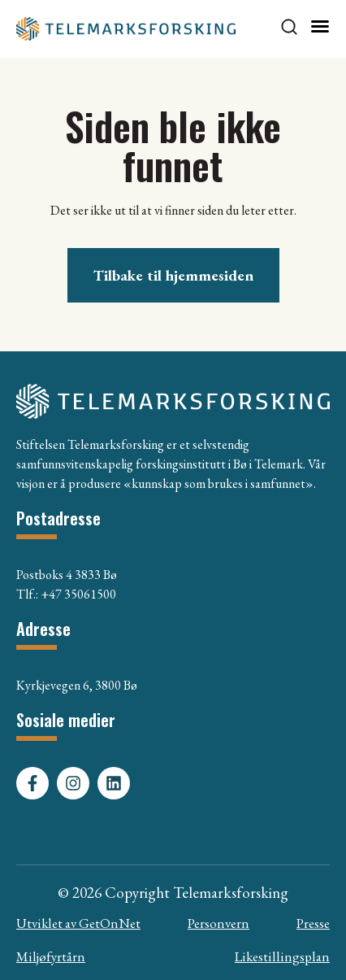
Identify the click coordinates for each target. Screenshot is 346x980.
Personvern (218, 923)
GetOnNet (110, 923)
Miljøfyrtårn (51, 956)
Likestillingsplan (282, 956)
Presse (313, 923)
